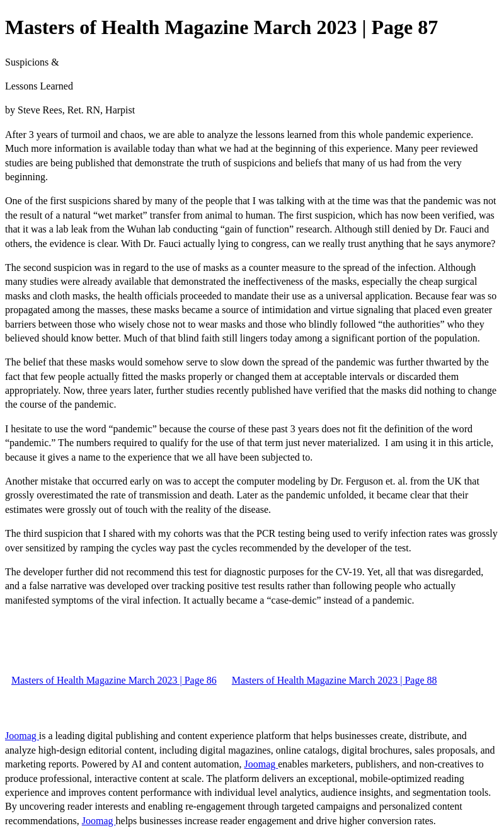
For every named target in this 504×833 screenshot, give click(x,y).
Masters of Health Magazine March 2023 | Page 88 (335, 680)
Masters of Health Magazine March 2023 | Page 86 (114, 680)
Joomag (22, 736)
